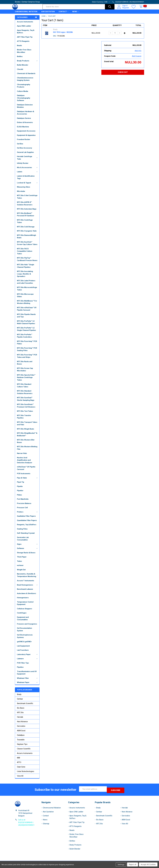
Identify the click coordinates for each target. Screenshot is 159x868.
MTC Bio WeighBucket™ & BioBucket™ (27, 436)
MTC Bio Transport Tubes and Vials (27, 425)
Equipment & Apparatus (26, 137)
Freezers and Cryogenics (27, 626)
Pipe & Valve (28, 480)
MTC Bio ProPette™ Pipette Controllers (25, 338)
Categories (22, 19)
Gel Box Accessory (25, 150)
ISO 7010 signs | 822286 (63, 34)
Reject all (133, 864)
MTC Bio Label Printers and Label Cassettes (26, 284)
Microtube (21, 193)
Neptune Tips (22, 746)
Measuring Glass (24, 189)
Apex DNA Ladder (24, 28)
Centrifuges (22, 615)
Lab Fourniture (23, 652)
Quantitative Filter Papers (27, 522)
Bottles (20, 58)
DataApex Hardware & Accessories (26, 115)
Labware (28, 661)
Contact (63, 14)
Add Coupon (137, 58)
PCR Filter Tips (23, 665)
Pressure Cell (22, 510)
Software (28, 550)
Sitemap (46, 824)
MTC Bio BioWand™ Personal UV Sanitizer (26, 217)
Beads (19, 48)
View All (20, 778)
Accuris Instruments (25, 24)
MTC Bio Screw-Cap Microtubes (25, 372)
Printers (28, 514)
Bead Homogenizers (28, 587)
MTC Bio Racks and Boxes (25, 365)
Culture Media (23, 93)
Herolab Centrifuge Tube (28, 160)
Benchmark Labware (25, 591)
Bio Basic (21, 710)
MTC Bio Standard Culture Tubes (24, 387)
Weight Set (21, 572)
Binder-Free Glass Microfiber (24, 53)
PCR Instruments (24, 476)
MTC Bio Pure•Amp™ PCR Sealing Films (27, 351)
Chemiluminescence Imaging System (25, 81)
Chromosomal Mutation (26, 14)
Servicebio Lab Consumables (23, 541)
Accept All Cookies (148, 864)
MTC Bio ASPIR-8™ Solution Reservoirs (25, 205)
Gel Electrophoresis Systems (25, 638)
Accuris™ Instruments (26, 583)
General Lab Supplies (25, 154)
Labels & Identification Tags (26, 179)
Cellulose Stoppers (25, 611)
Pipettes (20, 669)
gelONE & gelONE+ (24, 644)
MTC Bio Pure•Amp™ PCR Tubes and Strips (27, 358)
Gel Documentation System (25, 631)
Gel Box (20, 146)
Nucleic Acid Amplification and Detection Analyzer (25, 462)
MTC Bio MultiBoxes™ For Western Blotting (27, 304)
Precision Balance (24, 505)
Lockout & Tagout (28, 185)
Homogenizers (23, 600)
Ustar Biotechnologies (26, 773)
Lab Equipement (23, 648)
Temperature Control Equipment (25, 605)
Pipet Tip (21, 484)
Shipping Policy (63, 860)
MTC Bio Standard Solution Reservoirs (25, 394)
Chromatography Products (24, 88)
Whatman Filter (28, 680)
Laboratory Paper (28, 656)
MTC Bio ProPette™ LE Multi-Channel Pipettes (26, 324)
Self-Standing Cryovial (26, 535)
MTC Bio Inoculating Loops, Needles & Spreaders (25, 276)
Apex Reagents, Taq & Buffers (26, 34)
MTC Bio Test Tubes (25, 413)
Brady (19, 696)
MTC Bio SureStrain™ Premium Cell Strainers (26, 408)
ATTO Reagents (23, 43)
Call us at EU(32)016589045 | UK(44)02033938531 (26, 823)
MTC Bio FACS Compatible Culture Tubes (25, 253)
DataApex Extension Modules (25, 108)
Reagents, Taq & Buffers (27, 527)
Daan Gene (21, 769)
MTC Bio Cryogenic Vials (27, 233)
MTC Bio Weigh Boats (26, 431)
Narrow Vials (22, 455)
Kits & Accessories (28, 169)
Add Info (138, 53)
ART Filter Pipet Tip (25, 39)
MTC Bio (20, 714)
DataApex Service (24, 120)
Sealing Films (22, 531)
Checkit (20, 71)
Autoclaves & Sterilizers (26, 595)
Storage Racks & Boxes (26, 555)
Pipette (20, 488)
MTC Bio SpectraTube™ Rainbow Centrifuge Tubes (26, 379)
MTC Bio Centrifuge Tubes (25, 223)
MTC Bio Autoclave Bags (27, 211)
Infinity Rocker (23, 165)
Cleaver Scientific (24, 751)
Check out (123, 74)
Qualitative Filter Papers (26, 518)
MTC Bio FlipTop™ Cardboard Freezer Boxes (27, 261)
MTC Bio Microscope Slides (25, 297)
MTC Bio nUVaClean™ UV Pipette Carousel (27, 311)
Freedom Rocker (24, 141)
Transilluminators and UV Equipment (27, 675)
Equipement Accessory (26, 133)
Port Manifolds (23, 501)
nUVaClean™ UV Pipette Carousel (26, 470)
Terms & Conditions (31, 860)
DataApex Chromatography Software (24, 100)
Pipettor (20, 493)
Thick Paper (22, 559)
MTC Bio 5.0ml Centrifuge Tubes (27, 199)
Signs (28, 546)
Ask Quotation (48, 14)
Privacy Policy (128, 860)
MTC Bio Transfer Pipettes (24, 419)
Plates (19, 497)
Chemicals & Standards (26, 75)
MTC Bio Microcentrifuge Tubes (27, 291)
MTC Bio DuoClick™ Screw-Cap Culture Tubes (27, 245)
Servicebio (21, 728)
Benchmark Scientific (25, 705)
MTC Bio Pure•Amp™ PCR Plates (27, 345)
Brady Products (28, 63)
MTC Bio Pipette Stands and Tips (26, 318)
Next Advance (22, 724)
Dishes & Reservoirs (25, 124)
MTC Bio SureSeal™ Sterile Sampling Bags (26, 401)
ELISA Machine (23, 129)
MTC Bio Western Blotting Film (27, 450)
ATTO (19, 764)
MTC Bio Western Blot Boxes (26, 443)
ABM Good (21, 733)
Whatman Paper (28, 684)
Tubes (19, 563)
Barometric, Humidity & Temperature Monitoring (28, 577)
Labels (28, 174)
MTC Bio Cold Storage (26, 229)
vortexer (20, 567)
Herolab (20, 719)
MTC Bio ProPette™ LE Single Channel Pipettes (26, 331)
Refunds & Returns (96, 860)
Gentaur (20, 701)
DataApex (21, 737)
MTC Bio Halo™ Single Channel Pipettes (26, 268)
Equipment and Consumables (23, 620)
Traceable (21, 742)
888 (18, 760)
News (76, 14)
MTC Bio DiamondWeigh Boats (26, 238)
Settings (121, 864)
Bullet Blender (23, 67)
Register (123, 9)
